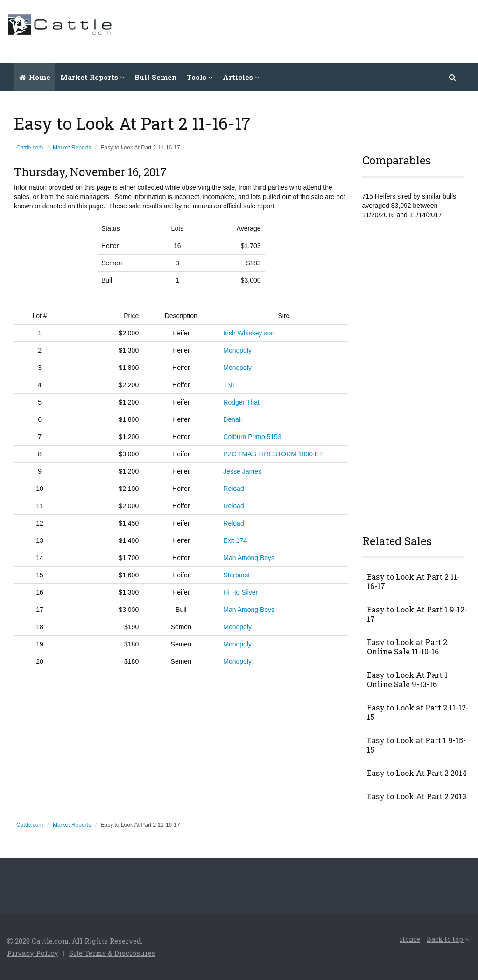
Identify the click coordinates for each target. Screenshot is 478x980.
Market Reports (72, 148)
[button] (453, 77)
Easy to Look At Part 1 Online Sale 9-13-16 (407, 680)
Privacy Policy (33, 953)
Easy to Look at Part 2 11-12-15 (418, 712)
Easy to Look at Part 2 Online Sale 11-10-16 (407, 647)
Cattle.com (30, 148)
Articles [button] (241, 77)
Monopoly (237, 350)
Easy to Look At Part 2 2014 (417, 773)
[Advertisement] (301, 30)
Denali (232, 419)
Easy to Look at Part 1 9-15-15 (416, 745)
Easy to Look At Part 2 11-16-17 (413, 582)
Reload (233, 489)
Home (35, 77)
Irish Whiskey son (249, 333)
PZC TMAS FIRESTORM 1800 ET (273, 454)
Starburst (236, 575)
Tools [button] (200, 77)
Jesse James (242, 471)
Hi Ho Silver (240, 592)
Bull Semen (156, 77)
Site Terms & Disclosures (112, 953)
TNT (229, 385)
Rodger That (241, 402)
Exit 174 (235, 540)
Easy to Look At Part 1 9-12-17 (417, 614)
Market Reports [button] (92, 77)
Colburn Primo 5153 (252, 437)
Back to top (448, 939)
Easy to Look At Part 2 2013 (417, 796)
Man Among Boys (249, 558)
